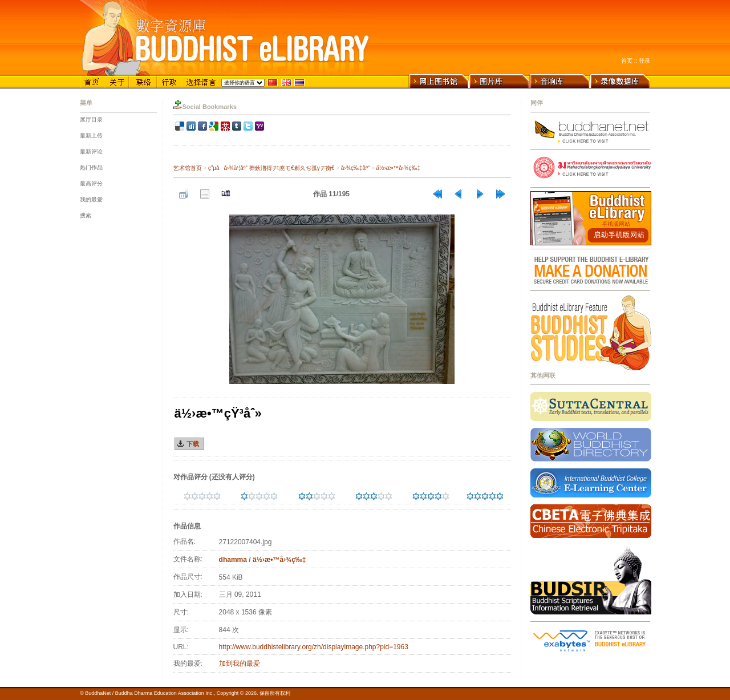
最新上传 (91, 135)
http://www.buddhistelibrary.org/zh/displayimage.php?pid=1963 (314, 647)
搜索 (86, 215)
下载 (193, 444)
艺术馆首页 (188, 168)
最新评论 (91, 151)
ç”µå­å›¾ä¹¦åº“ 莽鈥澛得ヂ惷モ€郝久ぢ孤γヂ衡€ (271, 168)
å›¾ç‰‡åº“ (355, 168)
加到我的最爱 (240, 663)
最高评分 (91, 183)
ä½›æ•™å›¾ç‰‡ (398, 168)
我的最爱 (91, 199)
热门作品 (91, 167)
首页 (627, 61)
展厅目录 (91, 120)
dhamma (233, 560)
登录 (644, 61)
